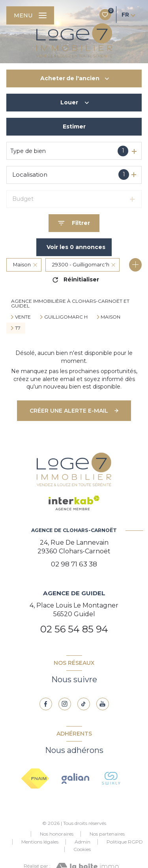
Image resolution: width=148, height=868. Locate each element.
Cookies (82, 849)
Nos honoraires (57, 834)
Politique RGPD (125, 842)
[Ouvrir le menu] (30, 15)
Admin (82, 842)
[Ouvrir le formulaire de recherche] (74, 223)
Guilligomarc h (66, 317)
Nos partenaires (107, 834)
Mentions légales (40, 842)
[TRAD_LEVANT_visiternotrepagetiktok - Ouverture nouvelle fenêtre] (84, 704)
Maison (111, 317)
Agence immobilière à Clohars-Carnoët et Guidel (70, 303)
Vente (23, 317)
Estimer (74, 126)
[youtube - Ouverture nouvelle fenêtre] (103, 704)
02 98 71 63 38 (74, 564)
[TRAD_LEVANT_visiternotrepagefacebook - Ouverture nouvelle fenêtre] (46, 704)
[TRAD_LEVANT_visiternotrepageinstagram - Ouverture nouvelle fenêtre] (65, 704)
